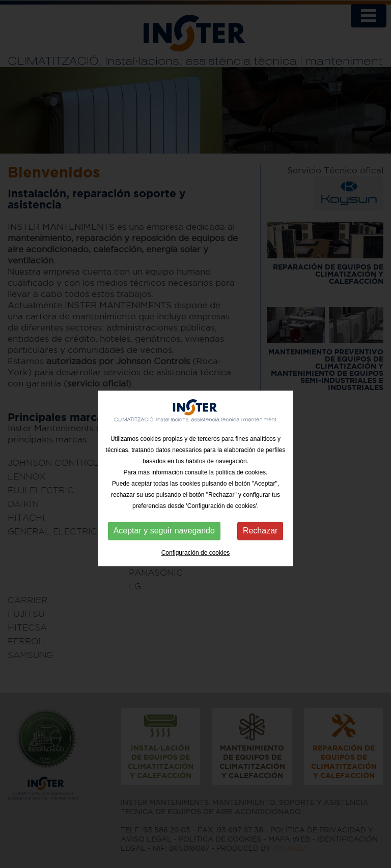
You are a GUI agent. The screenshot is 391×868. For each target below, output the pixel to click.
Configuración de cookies (196, 560)
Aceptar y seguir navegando (164, 538)
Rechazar (260, 538)
